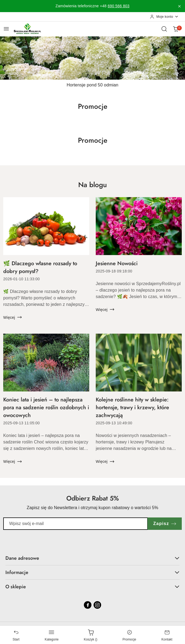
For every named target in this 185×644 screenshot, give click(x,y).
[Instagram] (97, 605)
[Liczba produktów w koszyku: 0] (176, 29)
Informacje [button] (92, 572)
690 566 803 (119, 6)
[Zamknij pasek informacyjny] (179, 6)
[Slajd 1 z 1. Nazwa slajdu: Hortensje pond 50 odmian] (92, 58)
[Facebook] (88, 605)
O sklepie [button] (92, 587)
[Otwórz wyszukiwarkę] (164, 29)
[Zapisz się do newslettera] (76, 524)
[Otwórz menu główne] (6, 29)
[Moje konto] (164, 17)
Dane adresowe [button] (92, 558)
